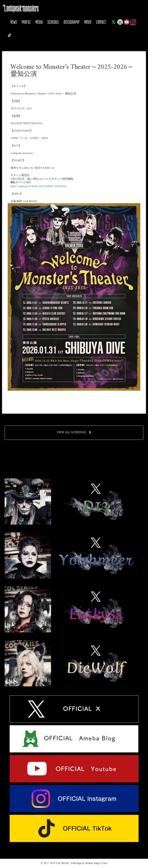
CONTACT (101, 22)
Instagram (133, 22)
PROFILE (26, 22)
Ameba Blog (120, 22)
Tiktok (9, 35)
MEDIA (39, 22)
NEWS (14, 22)
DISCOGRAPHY (72, 22)
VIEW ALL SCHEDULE (74, 432)
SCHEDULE (53, 22)
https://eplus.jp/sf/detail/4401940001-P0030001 (39, 186)
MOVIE (88, 22)
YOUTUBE (127, 22)
